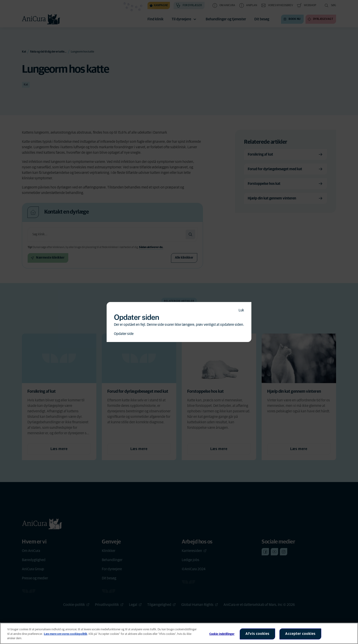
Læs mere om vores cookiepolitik (66, 634)
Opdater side (124, 334)
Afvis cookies (257, 634)
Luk (241, 310)
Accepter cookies (300, 634)
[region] (179, 633)
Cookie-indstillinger (222, 634)
